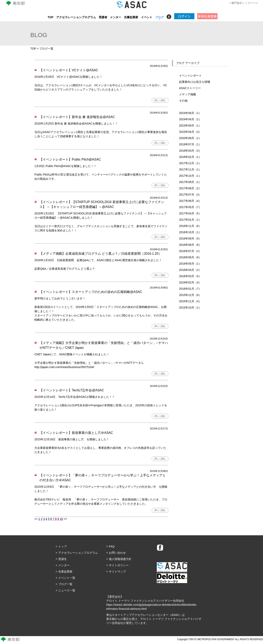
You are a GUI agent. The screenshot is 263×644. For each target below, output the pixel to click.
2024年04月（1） (190, 119)
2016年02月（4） (190, 282)
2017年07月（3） (190, 195)
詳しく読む (160, 100)
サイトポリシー (119, 565)
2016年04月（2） (190, 270)
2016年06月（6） (190, 257)
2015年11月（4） (190, 301)
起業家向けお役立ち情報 (195, 82)
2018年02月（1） (190, 157)
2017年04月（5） (190, 213)
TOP (50, 17)
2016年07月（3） (190, 251)
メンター (116, 17)
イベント (147, 17)
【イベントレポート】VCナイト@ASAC (69, 70)
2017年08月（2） (190, 188)
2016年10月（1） (190, 232)
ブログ (159, 17)
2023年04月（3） (190, 132)
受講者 (103, 17)
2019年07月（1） (190, 144)
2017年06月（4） (190, 201)
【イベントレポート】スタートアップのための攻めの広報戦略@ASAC (91, 292)
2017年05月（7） (190, 207)
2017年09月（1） (190, 182)
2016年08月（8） (190, 245)
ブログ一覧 (65, 584)
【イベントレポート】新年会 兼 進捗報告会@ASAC (77, 117)
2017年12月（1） (190, 163)
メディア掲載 (188, 94)
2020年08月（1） (190, 138)
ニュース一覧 (67, 590)
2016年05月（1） (190, 264)
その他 (183, 101)
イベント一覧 (67, 578)
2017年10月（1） (190, 176)
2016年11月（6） (190, 226)
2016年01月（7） (190, 289)
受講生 (63, 559)
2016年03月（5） (190, 276)
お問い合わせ (117, 553)
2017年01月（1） (190, 220)
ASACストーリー (190, 88)
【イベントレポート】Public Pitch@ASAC (70, 159)
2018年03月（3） (190, 151)
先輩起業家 (131, 17)
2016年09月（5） (190, 238)
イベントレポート (190, 76)
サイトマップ (117, 572)
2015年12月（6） (190, 295)
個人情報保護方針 (120, 559)
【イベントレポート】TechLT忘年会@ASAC (72, 390)
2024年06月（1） (190, 113)
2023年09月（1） (190, 126)
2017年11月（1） (190, 169)
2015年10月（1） (190, 308)
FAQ (112, 546)
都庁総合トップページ (245, 3)
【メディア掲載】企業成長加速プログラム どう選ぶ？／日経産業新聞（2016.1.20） (101, 254)
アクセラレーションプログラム (76, 17)
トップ (63, 546)
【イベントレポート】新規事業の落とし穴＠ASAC (76, 433)
